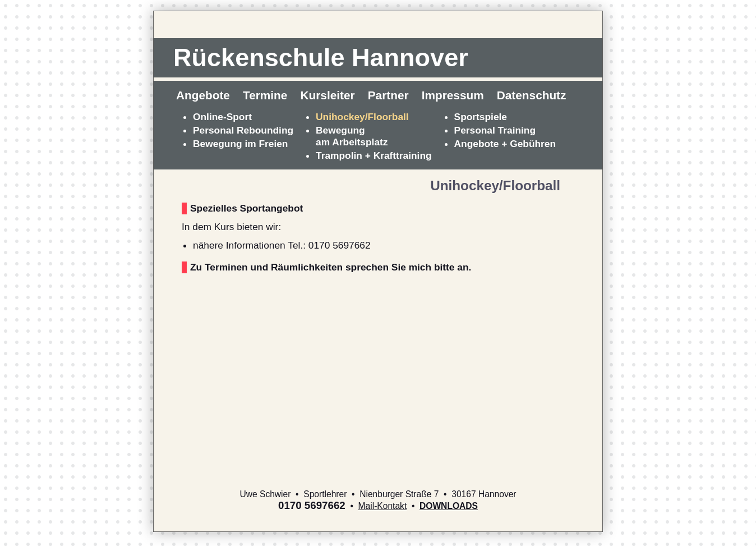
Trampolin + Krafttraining (374, 155)
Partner (388, 95)
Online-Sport (222, 117)
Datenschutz (532, 95)
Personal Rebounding (243, 130)
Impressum (453, 95)
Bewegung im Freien (240, 144)
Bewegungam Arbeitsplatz (352, 136)
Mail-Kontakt (383, 506)
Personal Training (495, 130)
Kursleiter (328, 95)
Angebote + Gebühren (505, 144)
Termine (265, 95)
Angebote (203, 95)
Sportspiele (481, 117)
